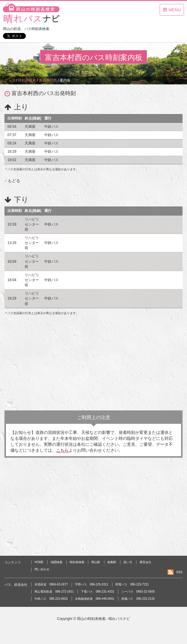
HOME (39, 562)
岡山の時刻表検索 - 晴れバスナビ (104, 619)
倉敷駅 (112, 562)
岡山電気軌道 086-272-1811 (54, 592)
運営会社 (145, 562)
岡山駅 (96, 562)
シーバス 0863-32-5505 (138, 592)
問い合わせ (42, 569)
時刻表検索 (77, 562)
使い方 (128, 562)
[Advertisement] (93, 363)
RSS (179, 572)
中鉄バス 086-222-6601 (51, 599)
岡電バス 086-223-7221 (132, 584)
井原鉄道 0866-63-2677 (51, 584)
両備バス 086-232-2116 (138, 599)
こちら (62, 450)
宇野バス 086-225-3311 (92, 584)
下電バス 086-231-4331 (98, 592)
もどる (12, 181)
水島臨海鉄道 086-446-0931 (95, 599)
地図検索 (56, 562)
